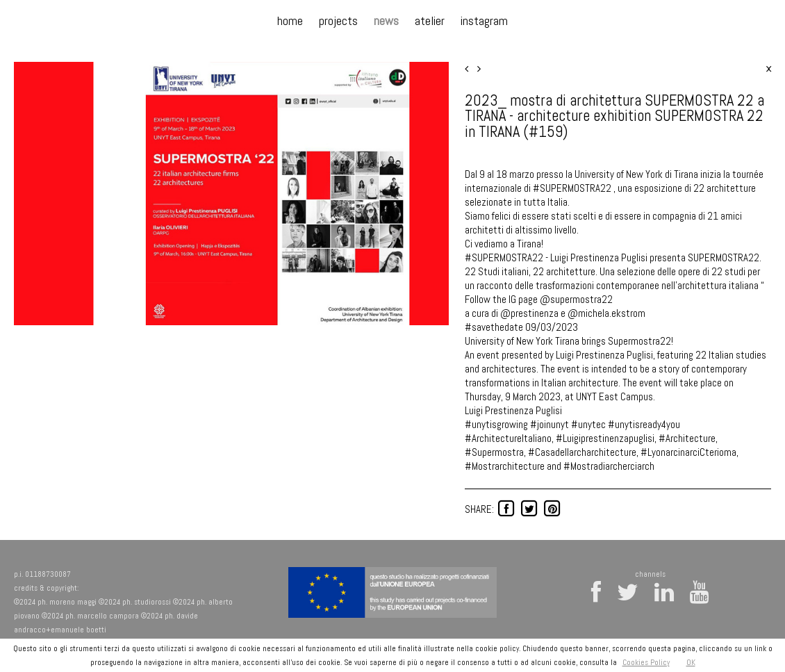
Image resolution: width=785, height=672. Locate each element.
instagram (484, 21)
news (386, 21)
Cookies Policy (646, 662)
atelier (430, 21)
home (290, 21)
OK (691, 662)
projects (338, 21)
